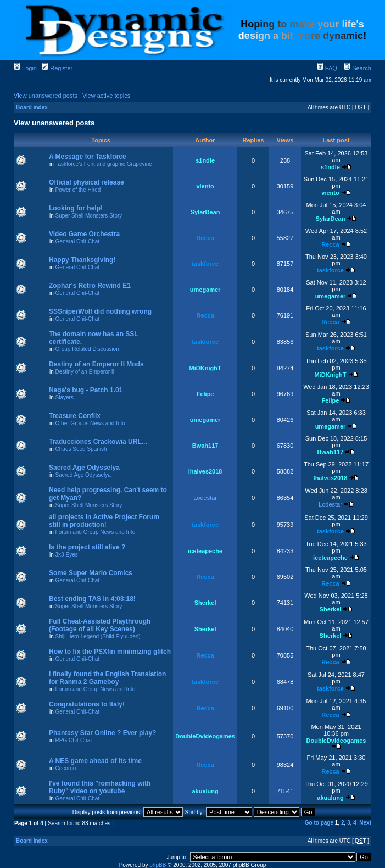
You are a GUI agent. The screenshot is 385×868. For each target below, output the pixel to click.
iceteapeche (205, 551)
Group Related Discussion (87, 349)
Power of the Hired (78, 190)
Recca (205, 238)
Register (57, 68)
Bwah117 (205, 446)
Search (358, 68)
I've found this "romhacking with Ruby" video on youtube (100, 787)
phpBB (158, 865)
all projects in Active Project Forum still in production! (104, 521)
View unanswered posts (46, 96)
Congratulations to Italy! (87, 704)
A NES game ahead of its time (95, 761)
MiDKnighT (205, 368)
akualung (205, 791)
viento (205, 186)
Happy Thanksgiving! (82, 260)
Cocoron (66, 768)
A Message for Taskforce (88, 157)
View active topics (106, 96)
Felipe (205, 394)
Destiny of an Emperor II (85, 372)
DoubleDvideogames (205, 736)
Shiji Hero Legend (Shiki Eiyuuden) (98, 636)
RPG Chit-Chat (74, 740)
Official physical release (87, 182)
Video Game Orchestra (84, 234)
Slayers (65, 397)
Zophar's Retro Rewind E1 (90, 286)
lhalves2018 (205, 471)
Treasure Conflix (75, 416)
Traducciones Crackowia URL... (98, 442)
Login (25, 68)
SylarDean (205, 212)
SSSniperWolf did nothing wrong (100, 311)
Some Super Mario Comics (91, 573)
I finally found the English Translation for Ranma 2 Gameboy (107, 678)
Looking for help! (76, 208)
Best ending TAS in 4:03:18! (92, 599)
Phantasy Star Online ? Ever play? (102, 733)
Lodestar (205, 498)
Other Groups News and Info (90, 423)
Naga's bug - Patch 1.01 (86, 390)
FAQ (327, 68)
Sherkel (205, 603)
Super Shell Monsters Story (89, 216)
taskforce (205, 264)
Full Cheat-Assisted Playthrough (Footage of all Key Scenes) (100, 625)
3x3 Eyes (67, 555)
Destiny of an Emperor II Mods (96, 364)
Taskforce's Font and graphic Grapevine (103, 164)
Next (365, 823)
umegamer (205, 290)
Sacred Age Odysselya (84, 468)
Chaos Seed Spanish (81, 449)
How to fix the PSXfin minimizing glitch (110, 652)
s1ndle (205, 160)
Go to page (319, 823)
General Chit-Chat (78, 241)
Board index (32, 107)
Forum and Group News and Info (96, 532)
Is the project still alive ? (87, 547)
